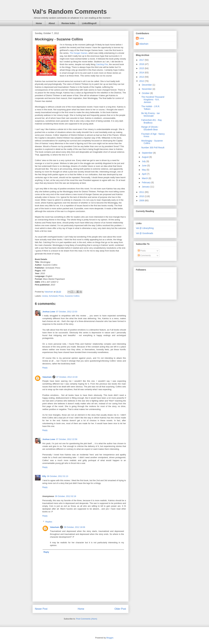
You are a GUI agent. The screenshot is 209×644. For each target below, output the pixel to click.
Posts (142, 251)
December (147, 85)
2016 (142, 64)
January (146, 187)
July (144, 161)
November (147, 89)
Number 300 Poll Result (153, 148)
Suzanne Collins (72, 296)
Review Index (68, 23)
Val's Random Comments (70, 11)
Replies (49, 522)
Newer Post (41, 609)
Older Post (120, 609)
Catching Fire (102, 64)
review (45, 296)
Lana (141, 38)
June (145, 166)
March (145, 178)
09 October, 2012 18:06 (74, 527)
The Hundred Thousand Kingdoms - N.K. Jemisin (153, 100)
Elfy (44, 476)
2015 (142, 68)
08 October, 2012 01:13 (57, 476)
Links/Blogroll (89, 23)
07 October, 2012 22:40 (67, 377)
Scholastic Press (56, 296)
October (146, 93)
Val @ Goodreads (145, 233)
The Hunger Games (78, 53)
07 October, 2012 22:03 (67, 312)
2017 (142, 60)
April (144, 174)
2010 (142, 196)
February (147, 182)
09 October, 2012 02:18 (66, 496)
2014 (142, 73)
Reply (45, 368)
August (146, 157)
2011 (142, 192)
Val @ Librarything (145, 228)
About (52, 23)
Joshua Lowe (49, 312)
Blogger (110, 638)
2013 (142, 77)
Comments (144, 255)
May (144, 170)
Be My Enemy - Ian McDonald (150, 115)
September (147, 153)
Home (39, 23)
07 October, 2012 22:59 (67, 439)
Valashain (47, 377)
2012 (142, 81)
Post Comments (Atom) (87, 619)
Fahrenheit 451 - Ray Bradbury (152, 121)
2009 (142, 200)
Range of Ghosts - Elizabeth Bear (150, 128)
